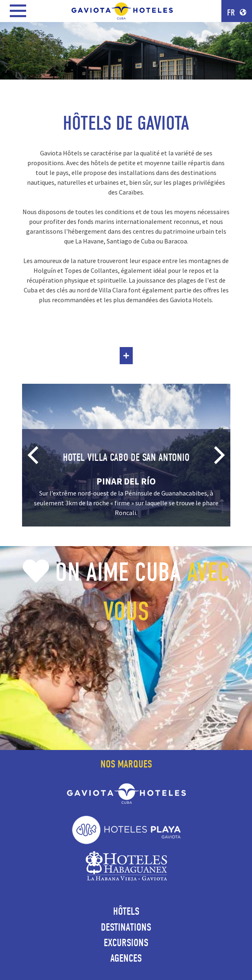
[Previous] (35, 455)
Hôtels (126, 911)
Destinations (126, 927)
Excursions (126, 943)
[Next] (218, 455)
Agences (126, 958)
